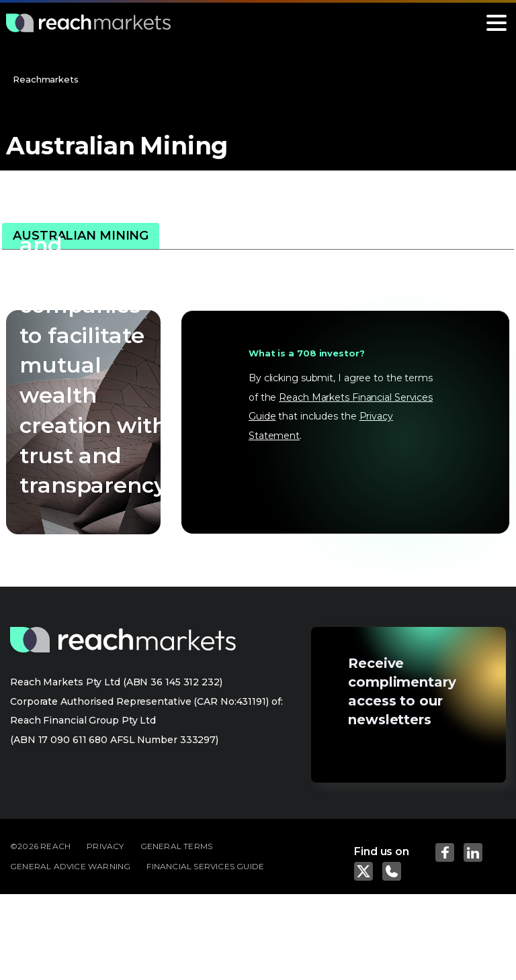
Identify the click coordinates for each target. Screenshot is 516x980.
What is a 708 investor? (307, 353)
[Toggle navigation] (497, 23)
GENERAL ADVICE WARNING (70, 866)
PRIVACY (105, 846)
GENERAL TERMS (177, 846)
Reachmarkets (46, 79)
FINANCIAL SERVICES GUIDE (205, 866)
